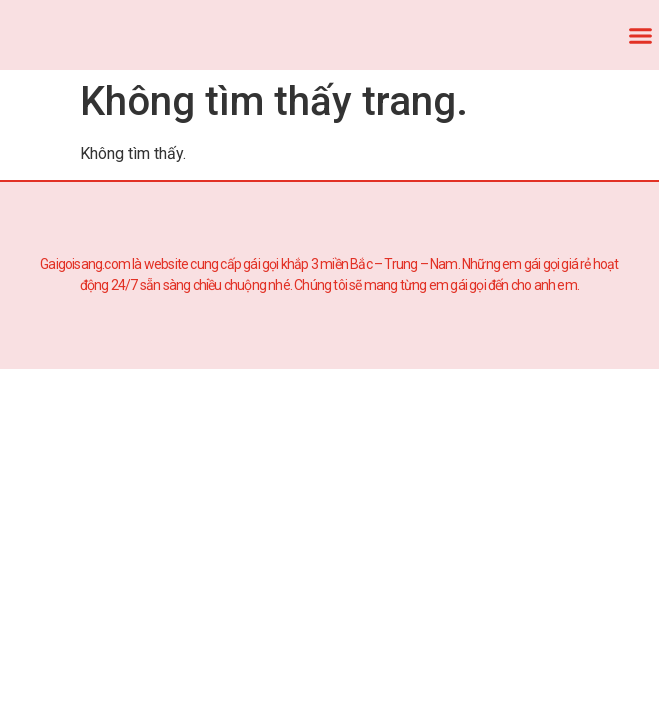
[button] (641, 35)
